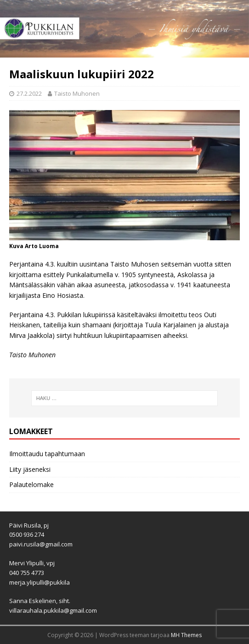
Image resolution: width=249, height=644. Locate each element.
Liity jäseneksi (30, 469)
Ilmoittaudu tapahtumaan (47, 454)
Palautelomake (31, 484)
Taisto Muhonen (77, 93)
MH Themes (186, 635)
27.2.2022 (29, 93)
